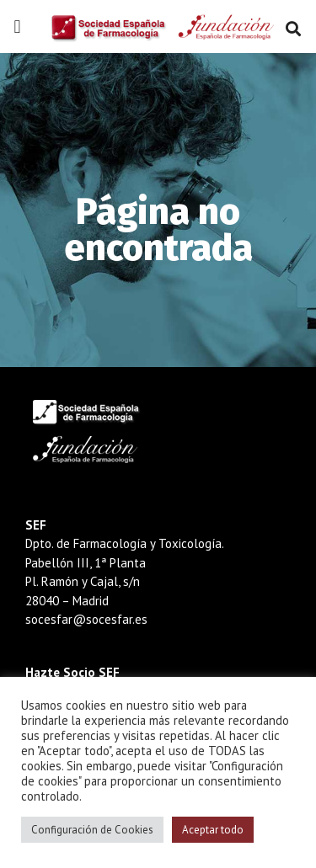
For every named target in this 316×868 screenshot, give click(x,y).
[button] (17, 27)
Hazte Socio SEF (72, 672)
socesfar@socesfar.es (86, 619)
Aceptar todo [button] (213, 830)
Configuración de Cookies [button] (92, 830)
